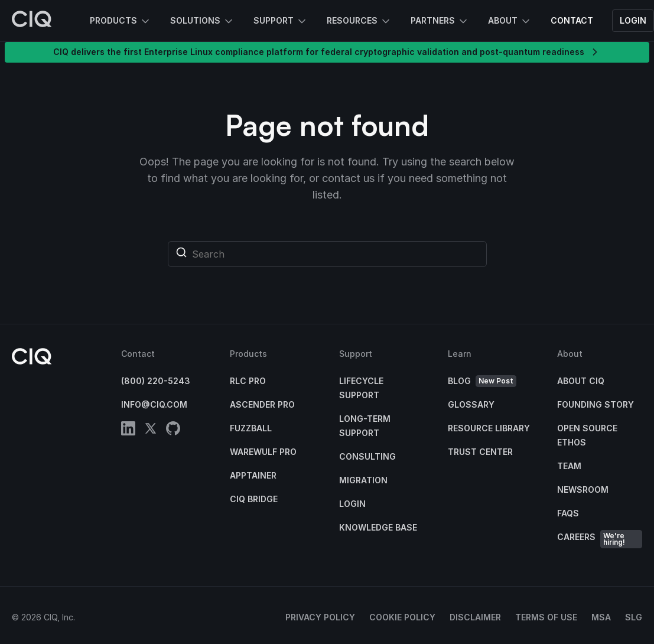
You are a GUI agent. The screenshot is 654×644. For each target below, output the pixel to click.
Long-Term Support (365, 426)
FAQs (568, 513)
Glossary (471, 404)
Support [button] (281, 21)
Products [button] (121, 21)
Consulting (367, 456)
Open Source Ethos (587, 435)
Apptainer (253, 475)
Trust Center (480, 452)
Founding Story (596, 404)
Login (633, 20)
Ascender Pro (262, 404)
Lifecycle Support (361, 388)
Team (569, 466)
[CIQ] (32, 21)
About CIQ (581, 381)
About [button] (510, 21)
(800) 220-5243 (156, 381)
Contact (572, 20)
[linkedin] (128, 430)
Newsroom (583, 489)
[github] (173, 430)
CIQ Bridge (254, 499)
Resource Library (489, 428)
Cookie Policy (402, 617)
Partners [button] (440, 21)
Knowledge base (378, 527)
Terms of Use (546, 617)
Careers (600, 539)
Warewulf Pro (263, 452)
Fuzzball (251, 428)
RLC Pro (248, 381)
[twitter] (151, 430)
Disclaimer (475, 617)
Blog (482, 381)
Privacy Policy (320, 617)
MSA (601, 617)
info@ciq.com (154, 404)
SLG (634, 617)
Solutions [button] (202, 21)
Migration (363, 480)
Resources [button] (359, 21)
